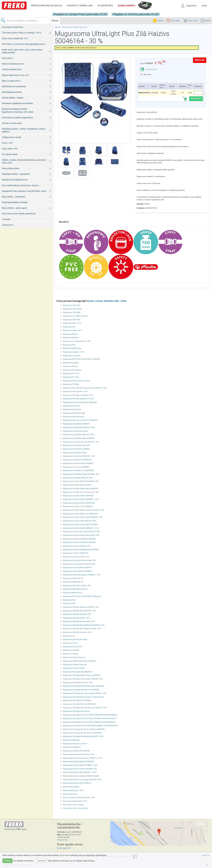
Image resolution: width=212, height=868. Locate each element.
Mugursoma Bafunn (70, 334)
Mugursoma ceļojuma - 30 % (74, 352)
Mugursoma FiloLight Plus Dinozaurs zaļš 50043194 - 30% (85, 388)
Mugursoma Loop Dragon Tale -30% (76, 445)
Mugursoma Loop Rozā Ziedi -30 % (76, 557)
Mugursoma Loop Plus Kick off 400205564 (79, 503)
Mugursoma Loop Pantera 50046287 (76, 424)
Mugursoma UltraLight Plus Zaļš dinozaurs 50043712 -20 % (85, 708)
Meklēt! (55, 21)
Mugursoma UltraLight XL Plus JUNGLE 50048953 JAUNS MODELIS (90, 718)
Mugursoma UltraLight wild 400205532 (78, 672)
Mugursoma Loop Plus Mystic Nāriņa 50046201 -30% (83, 517)
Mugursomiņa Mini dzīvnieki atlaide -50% (79, 754)
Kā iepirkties (105, 6)
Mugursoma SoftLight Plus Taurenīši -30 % (79, 621)
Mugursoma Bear (69, 345)
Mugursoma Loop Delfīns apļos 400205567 (79, 438)
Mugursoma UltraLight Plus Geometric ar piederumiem (83, 697)
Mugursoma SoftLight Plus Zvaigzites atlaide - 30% (82, 628)
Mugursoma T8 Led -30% (72, 646)
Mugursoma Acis (69, 327)
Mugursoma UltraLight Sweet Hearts (76, 711)
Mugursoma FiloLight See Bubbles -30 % (78, 395)
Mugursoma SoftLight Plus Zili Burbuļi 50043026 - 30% (84, 625)
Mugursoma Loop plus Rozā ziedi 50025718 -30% (81, 531)
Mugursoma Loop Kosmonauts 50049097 (78, 463)
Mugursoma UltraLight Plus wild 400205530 (79, 704)
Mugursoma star (69, 636)
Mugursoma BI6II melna (72, 348)
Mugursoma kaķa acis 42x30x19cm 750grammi (80, 420)
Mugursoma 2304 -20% (72, 320)
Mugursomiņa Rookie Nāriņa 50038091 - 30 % (80, 765)
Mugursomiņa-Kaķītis (71, 787)
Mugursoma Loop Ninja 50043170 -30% (78, 478)
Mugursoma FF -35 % (71, 373)
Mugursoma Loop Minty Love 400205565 (78, 470)
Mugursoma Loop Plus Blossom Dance (77, 485)
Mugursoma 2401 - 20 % (72, 323)
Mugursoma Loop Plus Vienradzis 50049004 (79, 542)
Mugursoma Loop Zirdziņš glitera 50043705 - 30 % (82, 575)
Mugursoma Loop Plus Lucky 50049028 (78, 506)
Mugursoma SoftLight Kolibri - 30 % (77, 618)
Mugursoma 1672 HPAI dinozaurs (75, 316)
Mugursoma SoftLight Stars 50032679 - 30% (79, 611)
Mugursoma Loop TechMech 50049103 (77, 567)
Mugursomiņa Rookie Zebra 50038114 (77, 783)
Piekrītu (7, 861)
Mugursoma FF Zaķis (71, 384)
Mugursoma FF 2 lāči (71, 377)
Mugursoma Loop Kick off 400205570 (77, 460)
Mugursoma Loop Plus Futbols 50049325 (78, 496)
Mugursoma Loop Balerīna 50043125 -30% (79, 427)
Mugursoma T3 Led (70, 643)
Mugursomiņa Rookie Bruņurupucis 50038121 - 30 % (83, 758)
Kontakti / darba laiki (80, 6)
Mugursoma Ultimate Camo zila (75, 664)
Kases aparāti (127, 6)
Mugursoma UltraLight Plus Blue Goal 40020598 (81, 690)
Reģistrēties (192, 6)
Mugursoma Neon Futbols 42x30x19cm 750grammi (82, 596)
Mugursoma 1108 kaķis (71, 305)
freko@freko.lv (63, 840)
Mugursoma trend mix (71, 650)
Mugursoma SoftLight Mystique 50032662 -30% (81, 607)
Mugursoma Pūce (69, 600)
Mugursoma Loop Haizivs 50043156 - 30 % (79, 456)
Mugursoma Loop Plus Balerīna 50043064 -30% (81, 481)
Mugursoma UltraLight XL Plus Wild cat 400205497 (82, 733)
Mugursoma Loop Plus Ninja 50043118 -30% (80, 521)
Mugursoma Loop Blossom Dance (75, 431)
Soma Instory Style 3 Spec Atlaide (75, 808)
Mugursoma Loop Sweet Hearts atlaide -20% (79, 560)
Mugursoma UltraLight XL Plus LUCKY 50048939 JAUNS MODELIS (89, 722)
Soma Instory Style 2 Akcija (73, 805)
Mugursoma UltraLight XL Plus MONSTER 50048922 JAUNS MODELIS (90, 725)
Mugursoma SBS (69, 603)
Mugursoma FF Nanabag (72, 370)
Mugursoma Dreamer (71, 363)
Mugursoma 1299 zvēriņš (72, 309)
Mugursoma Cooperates (72, 355)
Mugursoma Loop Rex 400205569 (76, 553)
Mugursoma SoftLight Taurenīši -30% (77, 614)
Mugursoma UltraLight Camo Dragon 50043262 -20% (83, 679)
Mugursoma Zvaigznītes (72, 747)
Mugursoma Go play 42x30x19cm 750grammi (80, 402)
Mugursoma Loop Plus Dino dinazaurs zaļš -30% (81, 492)
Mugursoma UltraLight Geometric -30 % (78, 682)
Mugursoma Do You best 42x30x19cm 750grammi (81, 359)
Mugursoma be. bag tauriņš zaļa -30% (77, 341)
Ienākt (204, 6)
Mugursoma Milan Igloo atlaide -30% (77, 585)
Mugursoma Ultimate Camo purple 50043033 (80, 661)
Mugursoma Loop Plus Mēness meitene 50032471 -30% (83, 510)
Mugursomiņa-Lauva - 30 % (73, 790)
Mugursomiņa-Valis (70, 794)
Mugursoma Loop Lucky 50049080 (76, 467)
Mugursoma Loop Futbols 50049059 (76, 449)
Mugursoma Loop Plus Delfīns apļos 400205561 (81, 488)
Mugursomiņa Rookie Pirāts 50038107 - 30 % (80, 772)
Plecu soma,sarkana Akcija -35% (75, 801)
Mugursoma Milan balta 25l (73, 582)
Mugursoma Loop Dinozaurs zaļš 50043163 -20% (81, 442)
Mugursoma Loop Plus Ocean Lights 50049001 (80, 524)
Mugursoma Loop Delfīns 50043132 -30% (79, 434)
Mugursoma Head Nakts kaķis (74, 413)
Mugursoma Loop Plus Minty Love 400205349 (80, 514)
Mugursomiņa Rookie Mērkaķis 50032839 (78, 761)
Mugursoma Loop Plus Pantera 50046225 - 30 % (81, 528)
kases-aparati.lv (64, 848)
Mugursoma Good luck (71, 406)
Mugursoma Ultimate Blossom (74, 657)
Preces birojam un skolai (47, 6)
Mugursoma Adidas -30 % (73, 330)
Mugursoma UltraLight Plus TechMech (77, 700)
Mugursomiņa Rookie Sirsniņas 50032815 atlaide (81, 776)
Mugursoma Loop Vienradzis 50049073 (77, 571)
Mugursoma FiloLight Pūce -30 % (75, 391)
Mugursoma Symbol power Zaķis (75, 639)
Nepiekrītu (42, 861)
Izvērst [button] (206, 855)
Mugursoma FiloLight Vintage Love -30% (78, 398)
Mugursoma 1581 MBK (72, 312)
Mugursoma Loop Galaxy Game (75, 452)
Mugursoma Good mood (72, 409)
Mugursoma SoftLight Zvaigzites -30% (77, 632)
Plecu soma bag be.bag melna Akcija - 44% (79, 797)
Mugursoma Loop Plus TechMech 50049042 (79, 539)
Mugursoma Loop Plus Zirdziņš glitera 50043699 (81, 549)
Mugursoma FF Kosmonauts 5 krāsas (77, 381)
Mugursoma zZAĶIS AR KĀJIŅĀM (76, 751)
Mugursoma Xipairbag (71, 740)
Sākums (58, 27)
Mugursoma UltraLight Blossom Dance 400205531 (82, 675)
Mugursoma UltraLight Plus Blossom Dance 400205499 (83, 686)
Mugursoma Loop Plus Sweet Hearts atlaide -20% (81, 535)
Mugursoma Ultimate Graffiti (74, 668)
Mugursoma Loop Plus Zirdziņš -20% (77, 546)
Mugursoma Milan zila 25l (73, 593)
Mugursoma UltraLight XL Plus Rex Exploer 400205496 (84, 729)
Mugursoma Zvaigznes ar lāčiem (75, 744)
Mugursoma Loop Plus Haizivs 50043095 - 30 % (81, 499)
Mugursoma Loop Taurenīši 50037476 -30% (79, 564)
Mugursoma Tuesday (71, 654)
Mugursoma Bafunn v (71, 337)
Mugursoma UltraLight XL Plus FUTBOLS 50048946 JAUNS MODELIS (90, 715)
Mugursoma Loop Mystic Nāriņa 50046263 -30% (81, 474)
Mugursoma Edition (70, 366)
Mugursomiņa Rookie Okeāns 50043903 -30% (80, 769)
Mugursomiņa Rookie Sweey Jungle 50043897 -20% (82, 779)
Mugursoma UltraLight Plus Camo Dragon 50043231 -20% (85, 693)
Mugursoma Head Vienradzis (74, 417)
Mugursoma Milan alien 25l (73, 578)
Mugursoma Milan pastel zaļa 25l (75, 589)
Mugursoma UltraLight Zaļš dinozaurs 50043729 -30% (83, 736)
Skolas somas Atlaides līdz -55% (74, 27)
